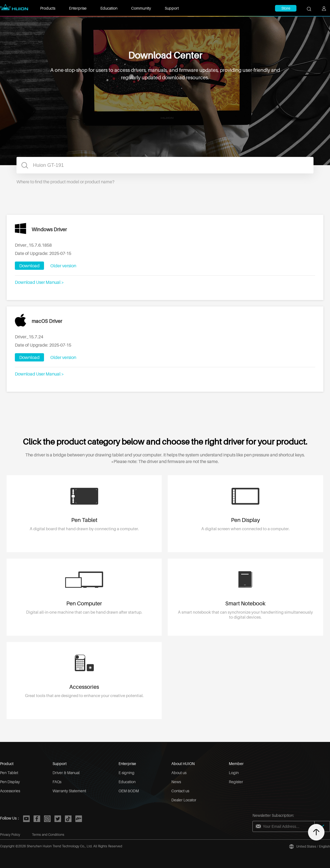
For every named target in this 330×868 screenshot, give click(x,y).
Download (29, 266)
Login (234, 773)
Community (141, 8)
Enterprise (78, 8)
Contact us (180, 791)
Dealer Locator (184, 800)
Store (286, 8)
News (176, 782)
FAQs (57, 782)
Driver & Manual (66, 773)
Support (172, 8)
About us (179, 773)
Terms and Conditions (48, 835)
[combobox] (165, 165)
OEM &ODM (129, 791)
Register (236, 782)
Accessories (10, 791)
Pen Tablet (9, 773)
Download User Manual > (39, 282)
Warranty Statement (69, 791)
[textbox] (165, 165)
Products (48, 8)
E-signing (127, 773)
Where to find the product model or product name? (65, 182)
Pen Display (10, 782)
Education (109, 8)
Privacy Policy (10, 835)
